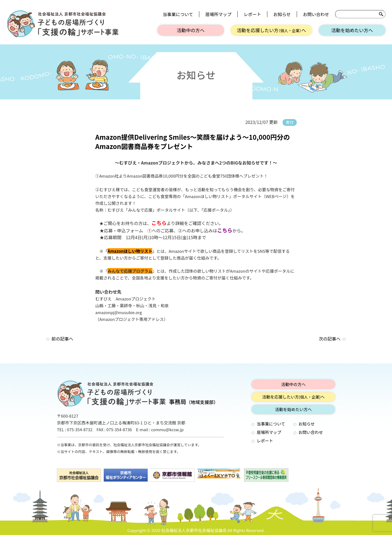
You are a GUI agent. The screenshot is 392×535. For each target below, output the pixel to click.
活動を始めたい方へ (352, 30)
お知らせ (282, 14)
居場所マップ (218, 14)
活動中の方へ (191, 30)
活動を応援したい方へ (271, 30)
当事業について (178, 14)
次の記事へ (330, 339)
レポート (252, 14)
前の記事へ (62, 339)
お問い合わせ (316, 14)
